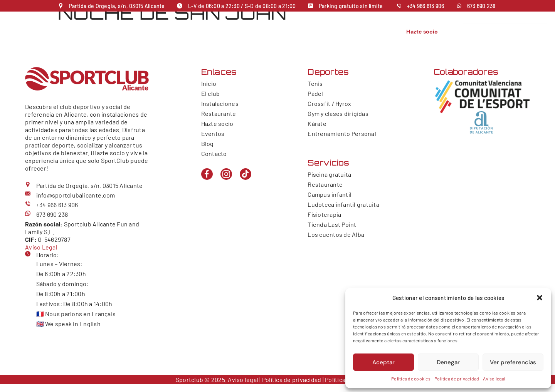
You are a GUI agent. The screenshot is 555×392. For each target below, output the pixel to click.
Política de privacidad (457, 379)
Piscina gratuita (329, 174)
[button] (540, 298)
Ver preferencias (513, 362)
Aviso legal (494, 379)
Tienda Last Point (332, 224)
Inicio (113, 35)
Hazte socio (217, 123)
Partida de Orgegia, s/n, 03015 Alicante (117, 6)
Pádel (315, 93)
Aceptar (383, 362)
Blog (208, 143)
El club (135, 35)
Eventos (318, 35)
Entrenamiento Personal (342, 133)
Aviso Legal (41, 247)
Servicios (246, 35)
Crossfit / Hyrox (329, 103)
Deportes (208, 35)
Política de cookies (411, 379)
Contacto (347, 35)
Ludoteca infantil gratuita (343, 204)
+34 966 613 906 (426, 6)
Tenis (315, 83)
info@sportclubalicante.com (76, 195)
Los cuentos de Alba (336, 234)
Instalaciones (168, 35)
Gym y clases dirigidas (338, 113)
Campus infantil (330, 194)
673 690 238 (481, 6)
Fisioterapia (324, 214)
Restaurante (284, 35)
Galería (374, 35)
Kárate (317, 123)
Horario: (48, 255)
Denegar (448, 362)
